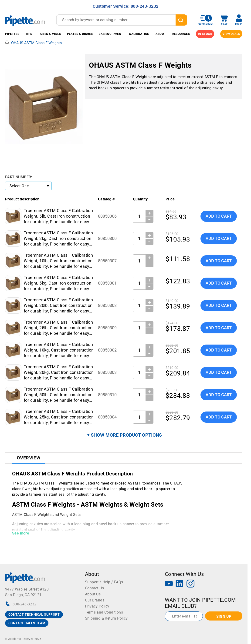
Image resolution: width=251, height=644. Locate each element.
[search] (181, 20)
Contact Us (94, 588)
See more (21, 533)
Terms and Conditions (104, 612)
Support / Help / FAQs (104, 582)
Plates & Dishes (80, 34)
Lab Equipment (111, 34)
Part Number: (19, 177)
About (161, 34)
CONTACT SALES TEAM (27, 623)
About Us (93, 594)
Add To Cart (219, 216)
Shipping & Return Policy (106, 618)
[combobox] (122, 20)
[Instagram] (190, 584)
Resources (181, 34)
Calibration (139, 34)
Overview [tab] (29, 458)
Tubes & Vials (49, 34)
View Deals (231, 34)
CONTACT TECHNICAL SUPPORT (34, 614)
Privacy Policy (97, 606)
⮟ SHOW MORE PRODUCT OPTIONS (124, 435)
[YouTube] (169, 584)
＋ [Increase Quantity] (149, 213)
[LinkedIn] (180, 584)
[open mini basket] (224, 20)
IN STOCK (205, 34)
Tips (29, 34)
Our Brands (95, 600)
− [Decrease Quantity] (149, 219)
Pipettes (12, 34)
